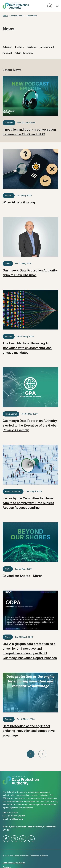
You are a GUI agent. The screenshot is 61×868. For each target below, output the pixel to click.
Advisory (8, 47)
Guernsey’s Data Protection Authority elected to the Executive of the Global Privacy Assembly (30, 425)
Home (5, 16)
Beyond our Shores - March (23, 576)
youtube (23, 839)
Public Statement (24, 53)
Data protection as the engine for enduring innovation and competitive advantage (29, 731)
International (47, 47)
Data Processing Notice (14, 863)
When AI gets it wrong (19, 202)
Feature (20, 47)
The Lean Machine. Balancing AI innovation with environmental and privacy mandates (27, 348)
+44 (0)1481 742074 (16, 816)
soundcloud (31, 839)
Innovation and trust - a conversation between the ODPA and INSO (29, 132)
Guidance (32, 47)
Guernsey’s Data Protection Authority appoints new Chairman (30, 273)
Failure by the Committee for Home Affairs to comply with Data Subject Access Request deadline (28, 503)
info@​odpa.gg (16, 819)
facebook (6, 839)
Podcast (7, 53)
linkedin (14, 839)
